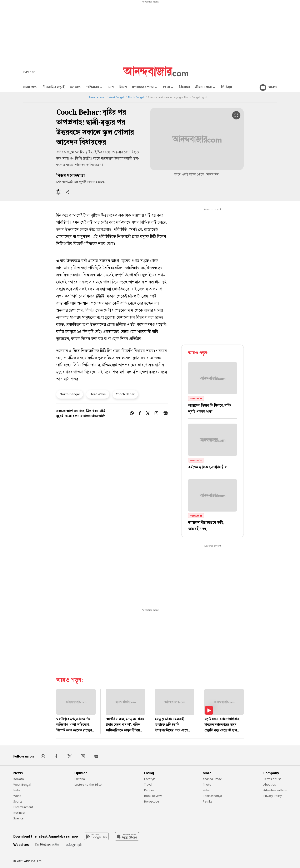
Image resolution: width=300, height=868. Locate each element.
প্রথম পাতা (30, 88)
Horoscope (151, 801)
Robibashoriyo (212, 796)
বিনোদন (184, 88)
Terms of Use (272, 779)
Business (19, 813)
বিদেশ (123, 88)
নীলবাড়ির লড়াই (54, 88)
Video (206, 790)
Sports (18, 801)
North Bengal (136, 97)
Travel (148, 785)
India (17, 790)
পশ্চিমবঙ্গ (95, 88)
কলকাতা (76, 88)
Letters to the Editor (89, 785)
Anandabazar (97, 97)
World (17, 796)
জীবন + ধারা (205, 88)
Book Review (153, 796)
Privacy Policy (272, 796)
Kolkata (19, 779)
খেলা (169, 88)
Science (18, 818)
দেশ (111, 88)
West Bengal (116, 97)
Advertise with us (275, 790)
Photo (207, 785)
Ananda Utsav (212, 779)
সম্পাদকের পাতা (145, 88)
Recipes (149, 790)
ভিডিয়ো (227, 88)
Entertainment (23, 807)
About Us (270, 785)
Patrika (207, 801)
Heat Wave (98, 394)
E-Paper (29, 72)
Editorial (80, 779)
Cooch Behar (125, 394)
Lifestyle (150, 779)
